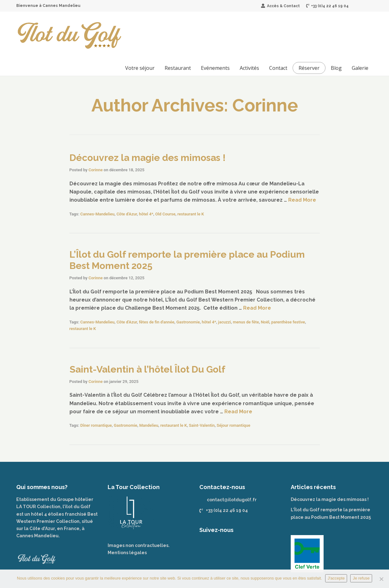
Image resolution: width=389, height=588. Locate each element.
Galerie (360, 68)
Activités (249, 68)
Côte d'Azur (127, 214)
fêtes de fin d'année (157, 322)
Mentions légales (127, 553)
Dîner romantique (96, 425)
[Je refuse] (381, 579)
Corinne (96, 170)
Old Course (165, 214)
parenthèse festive (288, 322)
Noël (265, 322)
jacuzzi (225, 322)
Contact (278, 68)
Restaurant (178, 68)
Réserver (309, 68)
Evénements (215, 68)
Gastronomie (188, 322)
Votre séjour (140, 68)
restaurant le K (191, 214)
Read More (302, 200)
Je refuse (361, 578)
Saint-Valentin (202, 425)
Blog (336, 68)
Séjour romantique (233, 425)
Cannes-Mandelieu (97, 214)
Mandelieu (149, 425)
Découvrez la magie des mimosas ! (148, 158)
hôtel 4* (146, 214)
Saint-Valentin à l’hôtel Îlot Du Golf (147, 369)
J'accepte (336, 578)
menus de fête (246, 322)
